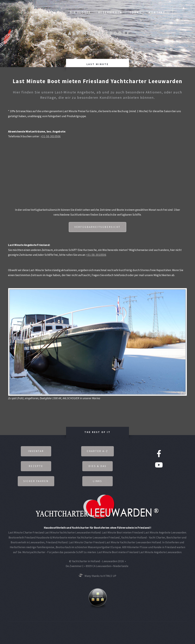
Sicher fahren (36, 481)
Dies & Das (97, 466)
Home (35, 12)
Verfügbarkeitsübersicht (98, 227)
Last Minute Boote (97, 33)
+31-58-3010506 (51, 136)
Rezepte (36, 466)
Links (98, 481)
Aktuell (55, 12)
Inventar (36, 451)
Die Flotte (80, 12)
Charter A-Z (97, 451)
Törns (136, 12)
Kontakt (157, 12)
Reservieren (110, 12)
